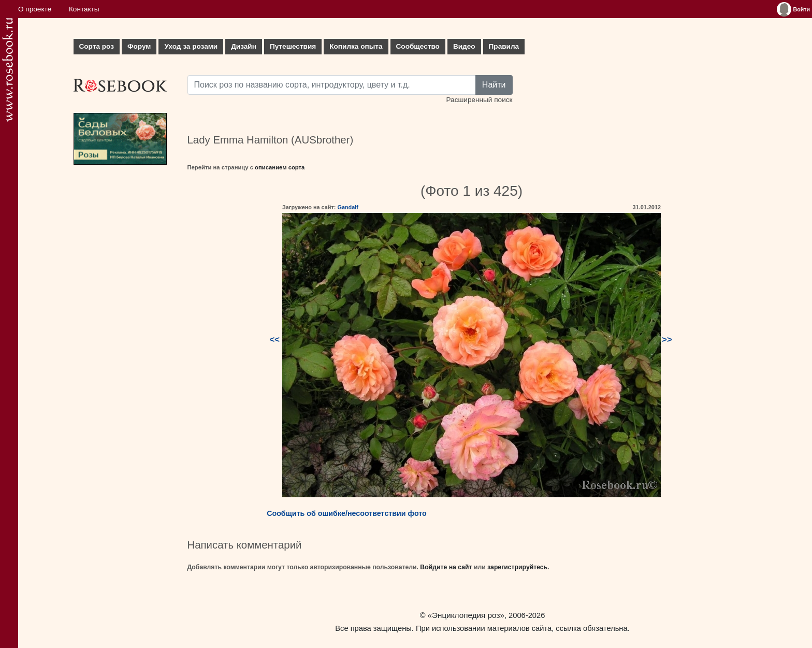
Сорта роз (97, 46)
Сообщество (418, 46)
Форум (139, 46)
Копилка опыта (356, 46)
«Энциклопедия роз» (466, 615)
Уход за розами (191, 46)
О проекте (35, 9)
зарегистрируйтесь (517, 567)
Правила (504, 46)
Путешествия (293, 46)
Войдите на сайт (446, 567)
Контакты (84, 9)
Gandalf (347, 207)
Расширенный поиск (479, 100)
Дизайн (244, 46)
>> (667, 340)
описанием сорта (280, 167)
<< (274, 340)
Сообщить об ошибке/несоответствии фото (347, 513)
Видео (464, 46)
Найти (494, 85)
